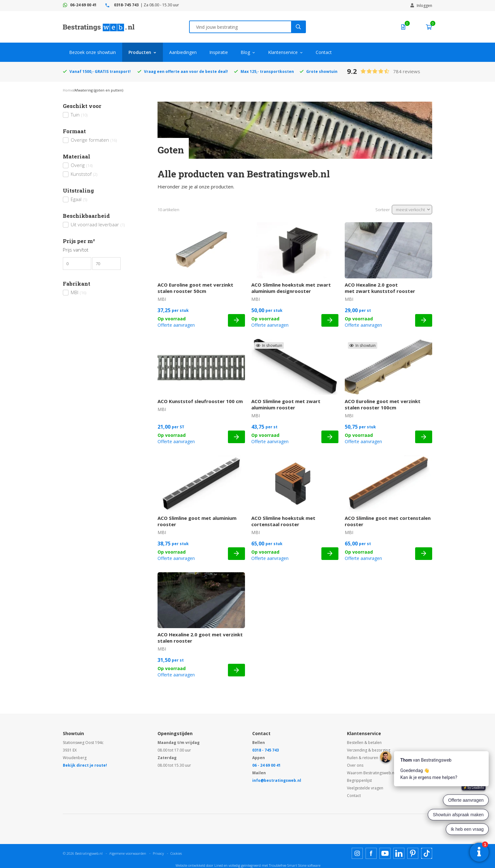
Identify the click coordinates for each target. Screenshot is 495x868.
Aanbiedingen (183, 52)
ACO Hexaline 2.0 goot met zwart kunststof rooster (380, 288)
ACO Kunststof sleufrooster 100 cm (200, 401)
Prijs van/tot (76, 250)
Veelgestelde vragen (365, 788)
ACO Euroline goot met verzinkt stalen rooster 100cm (383, 404)
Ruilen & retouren (363, 758)
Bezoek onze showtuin (92, 52)
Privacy (158, 853)
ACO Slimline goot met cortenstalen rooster (388, 521)
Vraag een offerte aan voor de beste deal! (186, 71)
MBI (78, 292)
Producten (140, 52)
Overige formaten (94, 140)
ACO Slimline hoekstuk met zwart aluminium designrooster (291, 288)
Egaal (79, 199)
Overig (82, 165)
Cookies (176, 853)
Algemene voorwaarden (128, 853)
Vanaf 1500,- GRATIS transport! (100, 71)
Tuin (79, 115)
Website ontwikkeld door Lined (199, 865)
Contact (324, 52)
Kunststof (84, 174)
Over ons (355, 765)
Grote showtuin (322, 71)
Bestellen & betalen (364, 743)
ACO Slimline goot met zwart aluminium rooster (286, 404)
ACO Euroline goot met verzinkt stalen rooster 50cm (195, 288)
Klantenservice (283, 52)
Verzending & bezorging (369, 750)
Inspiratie (219, 52)
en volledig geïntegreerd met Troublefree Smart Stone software (272, 865)
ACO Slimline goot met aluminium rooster (197, 521)
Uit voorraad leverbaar (98, 224)
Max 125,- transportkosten (267, 71)
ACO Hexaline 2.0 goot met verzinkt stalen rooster (200, 638)
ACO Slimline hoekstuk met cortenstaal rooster (283, 521)
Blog (245, 52)
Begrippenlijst (359, 780)
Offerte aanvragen (176, 325)
